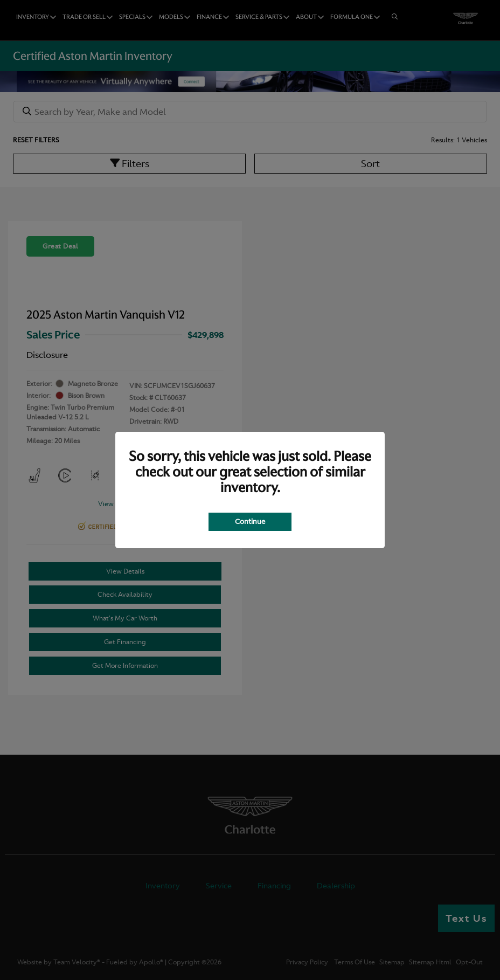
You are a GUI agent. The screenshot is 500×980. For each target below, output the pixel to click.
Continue (250, 522)
